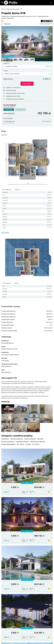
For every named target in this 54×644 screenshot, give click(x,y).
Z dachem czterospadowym (8, 444)
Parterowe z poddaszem (17, 439)
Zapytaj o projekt (46, 121)
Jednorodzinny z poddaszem (38, 442)
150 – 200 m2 (36, 444)
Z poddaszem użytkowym (22, 442)
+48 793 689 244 (9, 121)
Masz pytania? (8, 118)
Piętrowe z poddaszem (30, 439)
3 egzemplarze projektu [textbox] (27, 66)
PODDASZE (5, 233)
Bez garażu (40, 439)
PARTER (4, 135)
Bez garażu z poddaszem (8, 442)
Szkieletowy (21, 110)
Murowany (9, 110)
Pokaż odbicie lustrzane (8, 56)
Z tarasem (28, 444)
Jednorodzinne (5, 439)
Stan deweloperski (9, 107)
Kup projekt (27, 84)
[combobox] (27, 66)
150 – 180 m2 (20, 444)
